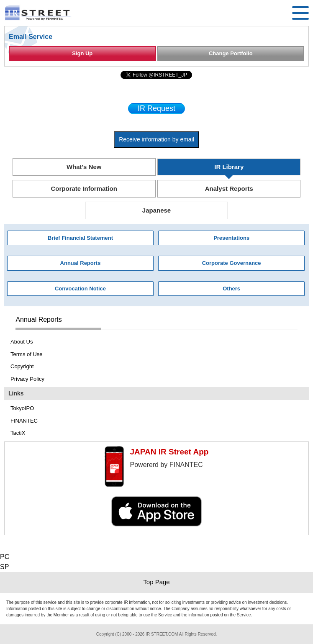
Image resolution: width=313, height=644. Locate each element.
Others (231, 289)
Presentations (231, 238)
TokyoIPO (22, 408)
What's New (84, 167)
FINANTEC (24, 421)
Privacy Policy (27, 379)
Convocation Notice (80, 289)
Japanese (156, 210)
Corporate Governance (232, 263)
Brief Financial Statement (80, 238)
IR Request (156, 108)
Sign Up (82, 53)
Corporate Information (84, 189)
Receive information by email (156, 139)
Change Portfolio (231, 53)
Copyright (22, 366)
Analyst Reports (229, 189)
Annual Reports (81, 263)
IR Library (229, 167)
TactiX (18, 433)
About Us (22, 342)
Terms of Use (27, 354)
